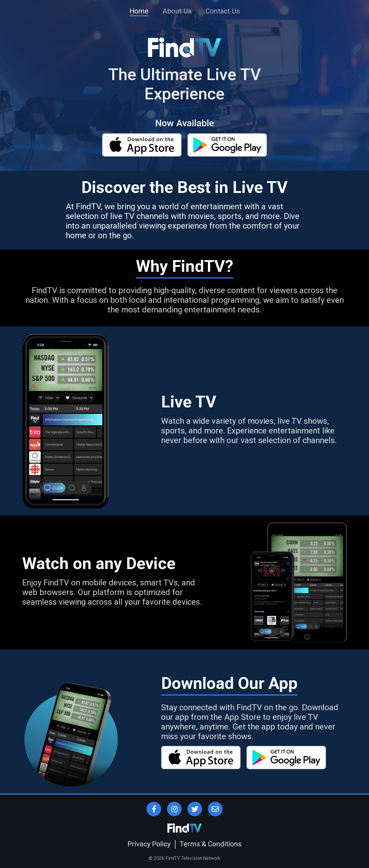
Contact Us (223, 11)
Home (139, 11)
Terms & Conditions (211, 844)
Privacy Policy (149, 844)
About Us (177, 11)
